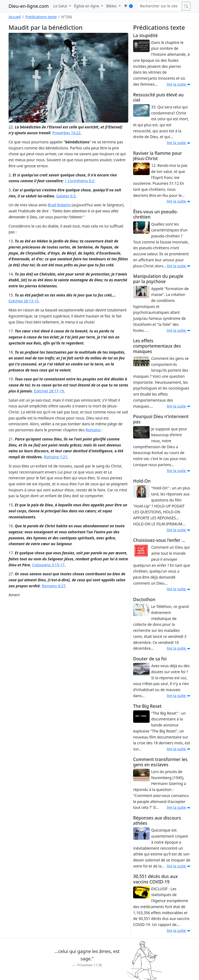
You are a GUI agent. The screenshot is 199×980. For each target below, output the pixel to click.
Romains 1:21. (56, 457)
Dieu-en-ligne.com (29, 6)
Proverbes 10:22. (67, 133)
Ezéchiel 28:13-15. (24, 301)
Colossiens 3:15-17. (49, 565)
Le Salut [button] (61, 6)
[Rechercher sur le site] (160, 6)
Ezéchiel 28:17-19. (49, 391)
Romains (93, 430)
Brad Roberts (59, 205)
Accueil (15, 17)
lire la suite (179, 84)
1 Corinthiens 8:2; (80, 181)
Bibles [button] (112, 6)
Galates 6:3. (66, 196)
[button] (126, 6)
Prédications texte (41, 17)
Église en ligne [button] (87, 6)
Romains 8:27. (54, 586)
